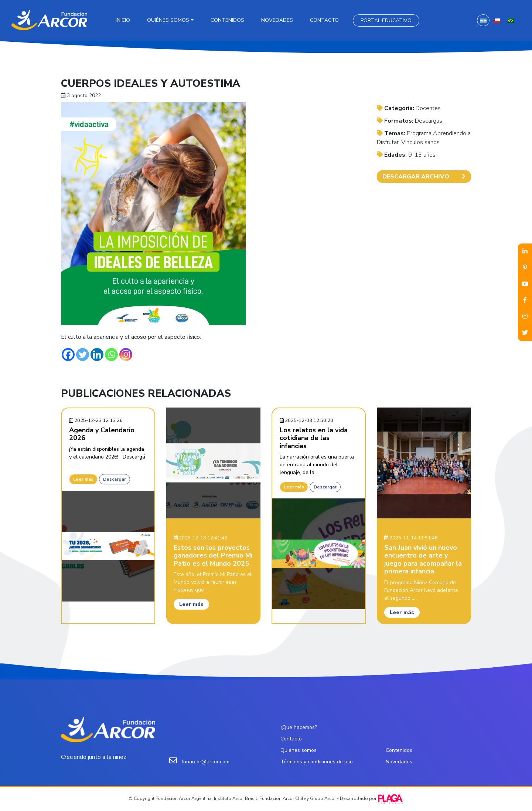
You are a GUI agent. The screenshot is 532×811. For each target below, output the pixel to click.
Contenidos (227, 20)
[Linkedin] (97, 355)
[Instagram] (126, 355)
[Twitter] (83, 355)
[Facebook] (68, 355)
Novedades (277, 20)
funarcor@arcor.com (205, 762)
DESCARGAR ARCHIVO (424, 177)
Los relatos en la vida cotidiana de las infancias (314, 438)
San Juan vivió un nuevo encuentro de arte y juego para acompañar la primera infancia (423, 560)
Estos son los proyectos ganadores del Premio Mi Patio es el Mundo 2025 (213, 556)
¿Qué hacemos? (299, 727)
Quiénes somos (168, 20)
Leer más (83, 479)
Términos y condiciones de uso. (317, 762)
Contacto (324, 20)
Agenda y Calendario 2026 (102, 434)
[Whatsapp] (111, 355)
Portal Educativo (386, 21)
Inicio (123, 20)
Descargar (115, 479)
